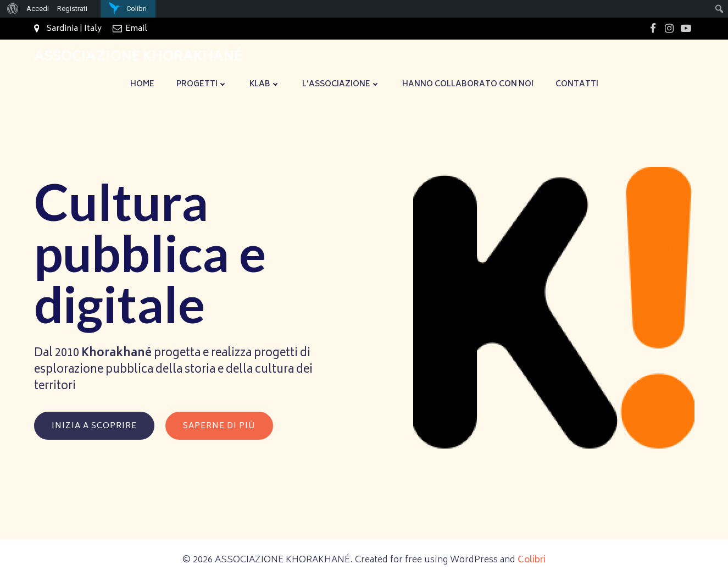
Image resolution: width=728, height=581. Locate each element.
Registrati (72, 9)
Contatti (577, 84)
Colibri (532, 560)
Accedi (38, 9)
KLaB (265, 84)
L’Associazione (341, 84)
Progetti (202, 84)
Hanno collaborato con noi (468, 84)
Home (142, 84)
